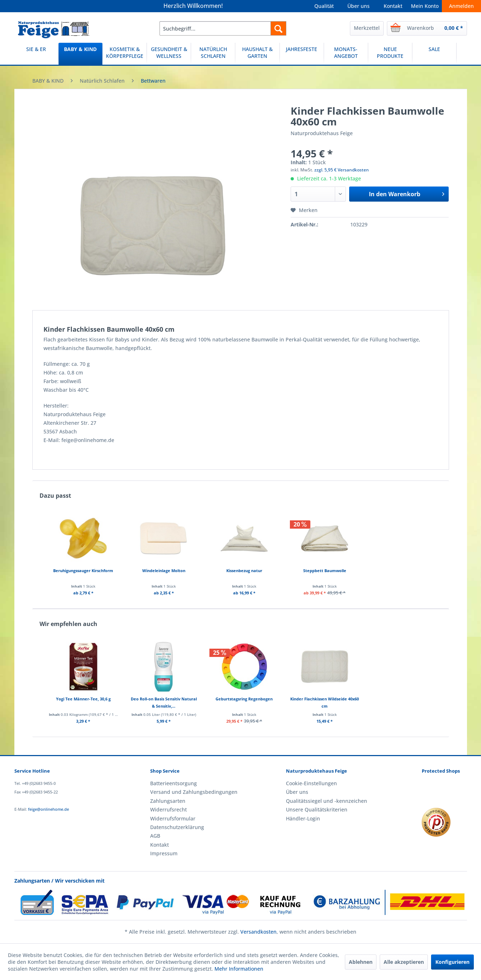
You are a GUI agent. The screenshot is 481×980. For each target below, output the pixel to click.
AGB (155, 836)
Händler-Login (303, 818)
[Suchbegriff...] (223, 28)
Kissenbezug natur (244, 570)
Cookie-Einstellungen (311, 783)
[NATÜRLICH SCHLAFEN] (213, 54)
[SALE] (434, 54)
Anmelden (461, 6)
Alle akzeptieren (404, 962)
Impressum (164, 853)
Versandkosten (258, 932)
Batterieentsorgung (174, 783)
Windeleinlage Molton (164, 570)
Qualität (324, 6)
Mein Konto (425, 6)
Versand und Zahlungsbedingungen (194, 792)
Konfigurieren (452, 962)
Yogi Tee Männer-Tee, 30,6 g (83, 699)
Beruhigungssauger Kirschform (83, 570)
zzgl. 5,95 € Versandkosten (342, 170)
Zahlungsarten (168, 801)
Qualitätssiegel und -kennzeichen (327, 801)
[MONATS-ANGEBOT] (346, 54)
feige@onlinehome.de (48, 809)
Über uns (359, 6)
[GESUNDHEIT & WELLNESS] (169, 54)
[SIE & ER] (36, 54)
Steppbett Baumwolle (325, 570)
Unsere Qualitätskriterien (317, 809)
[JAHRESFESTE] (302, 54)
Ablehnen (361, 962)
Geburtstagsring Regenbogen (244, 699)
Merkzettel (367, 28)
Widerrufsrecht (168, 809)
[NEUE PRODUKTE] (390, 54)
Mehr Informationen (239, 969)
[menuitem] (223, 28)
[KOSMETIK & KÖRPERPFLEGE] (125, 54)
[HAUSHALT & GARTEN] (257, 54)
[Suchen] (278, 28)
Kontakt (393, 6)
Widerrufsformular (173, 818)
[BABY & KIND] (80, 54)
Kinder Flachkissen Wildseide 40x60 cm (325, 702)
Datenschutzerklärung (177, 827)
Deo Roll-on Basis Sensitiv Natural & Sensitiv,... (164, 702)
